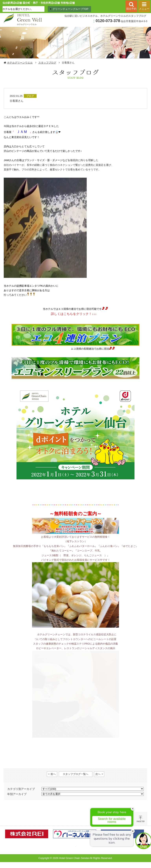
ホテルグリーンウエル (20, 63)
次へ (98, 774)
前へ (53, 774)
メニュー (144, 9)
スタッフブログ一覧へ (75, 774)
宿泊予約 (131, 9)
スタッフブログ (47, 63)
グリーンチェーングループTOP (70, 9)
